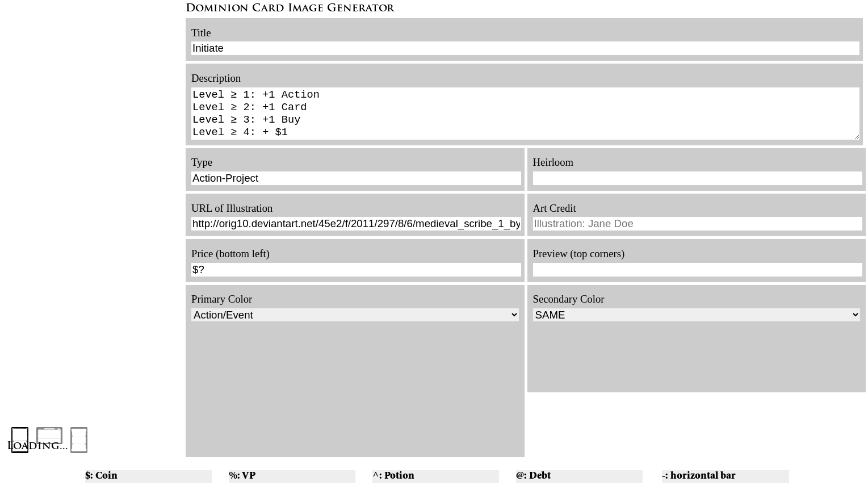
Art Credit (555, 215)
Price (202, 260)
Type (202, 169)
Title (201, 33)
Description (216, 78)
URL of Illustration (232, 215)
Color (240, 306)
